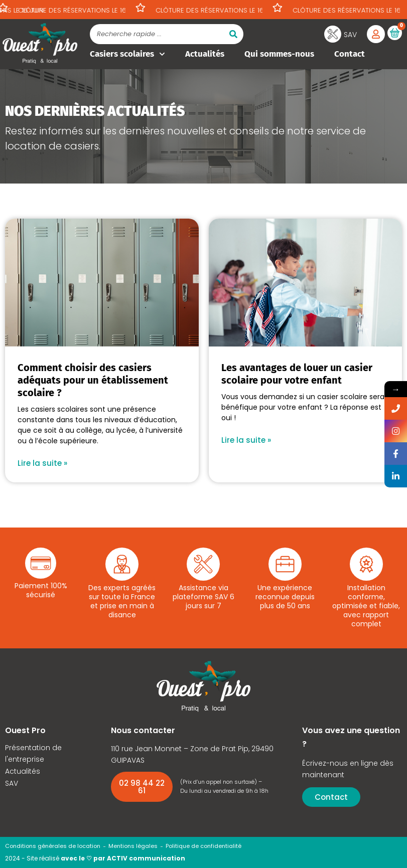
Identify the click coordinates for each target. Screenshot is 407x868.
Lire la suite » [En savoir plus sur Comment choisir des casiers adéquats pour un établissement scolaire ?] (42, 463)
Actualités (205, 54)
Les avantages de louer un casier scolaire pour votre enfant (297, 374)
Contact (350, 54)
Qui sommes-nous (279, 54)
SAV (350, 35)
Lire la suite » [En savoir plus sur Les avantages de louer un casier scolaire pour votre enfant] (246, 440)
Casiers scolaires (127, 54)
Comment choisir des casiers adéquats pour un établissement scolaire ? (93, 380)
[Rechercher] (233, 34)
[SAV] (333, 34)
